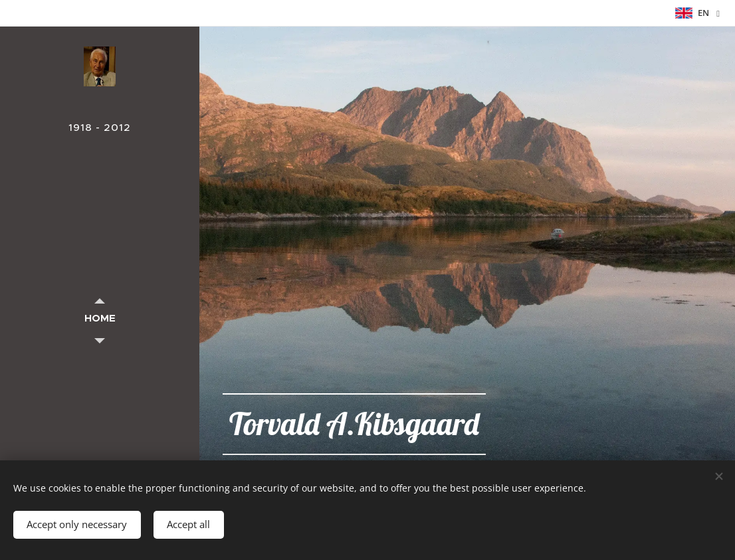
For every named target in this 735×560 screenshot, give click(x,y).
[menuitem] (100, 318)
